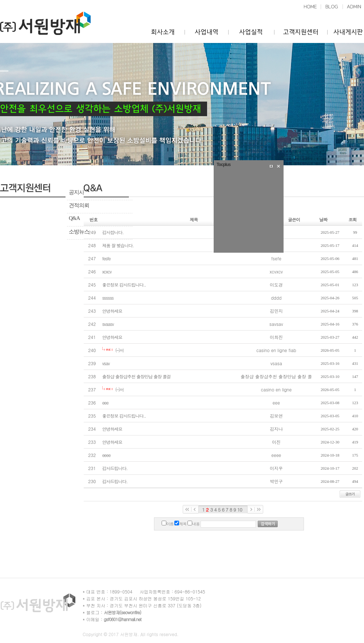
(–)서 (120, 350)
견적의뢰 (79, 205)
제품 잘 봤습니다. (118, 245)
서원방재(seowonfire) (122, 612)
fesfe (106, 258)
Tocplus (223, 165)
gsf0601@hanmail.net (122, 619)
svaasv (108, 324)
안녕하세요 (112, 311)
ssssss (108, 298)
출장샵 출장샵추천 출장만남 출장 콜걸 (136, 376)
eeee (106, 455)
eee (105, 403)
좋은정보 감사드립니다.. (124, 285)
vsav (106, 363)
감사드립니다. (115, 468)
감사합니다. (113, 232)
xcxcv (107, 271)
